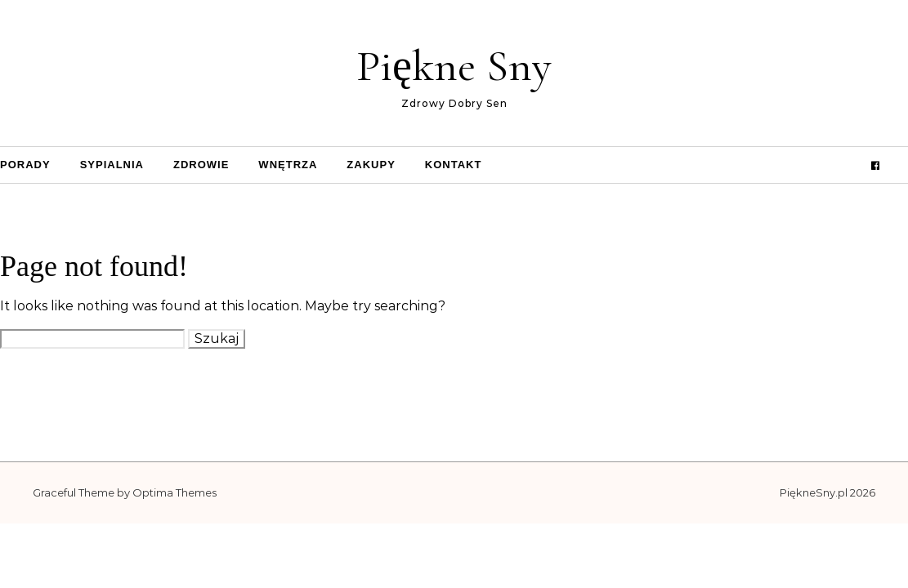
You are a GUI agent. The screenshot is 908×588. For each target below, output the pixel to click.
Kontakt (454, 165)
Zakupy (371, 165)
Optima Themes (174, 492)
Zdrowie (201, 165)
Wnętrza (288, 165)
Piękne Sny (454, 66)
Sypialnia (112, 165)
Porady (25, 165)
